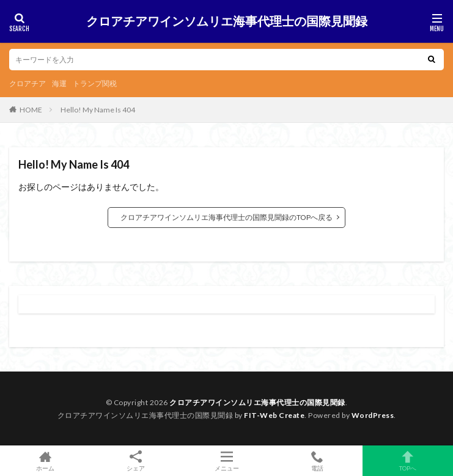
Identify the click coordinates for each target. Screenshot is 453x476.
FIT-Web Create (274, 415)
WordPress (373, 415)
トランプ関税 (95, 83)
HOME (31, 110)
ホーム (45, 461)
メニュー (226, 461)
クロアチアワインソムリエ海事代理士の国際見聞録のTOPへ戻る (226, 217)
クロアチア (28, 83)
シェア (136, 461)
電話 (317, 461)
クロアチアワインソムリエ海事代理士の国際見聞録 (227, 21)
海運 (59, 83)
